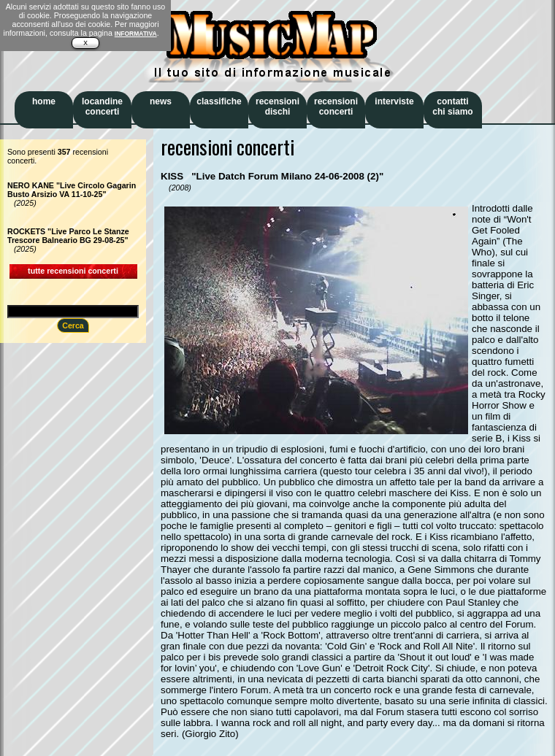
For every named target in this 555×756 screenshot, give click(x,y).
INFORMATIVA (136, 34)
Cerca (73, 325)
